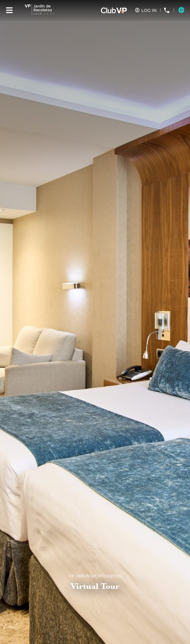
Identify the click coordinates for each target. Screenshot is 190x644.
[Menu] (9, 10)
